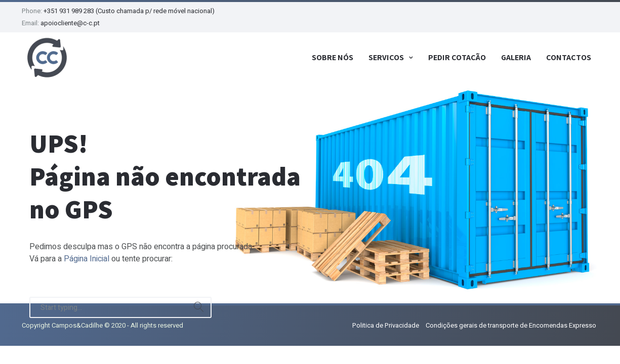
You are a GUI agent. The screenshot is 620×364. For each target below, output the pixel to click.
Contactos (569, 57)
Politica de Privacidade (386, 325)
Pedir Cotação (457, 57)
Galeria (516, 57)
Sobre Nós (333, 57)
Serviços (386, 57)
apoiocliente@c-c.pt (70, 23)
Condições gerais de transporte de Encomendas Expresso (511, 325)
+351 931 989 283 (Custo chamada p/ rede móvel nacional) (129, 11)
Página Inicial (87, 259)
